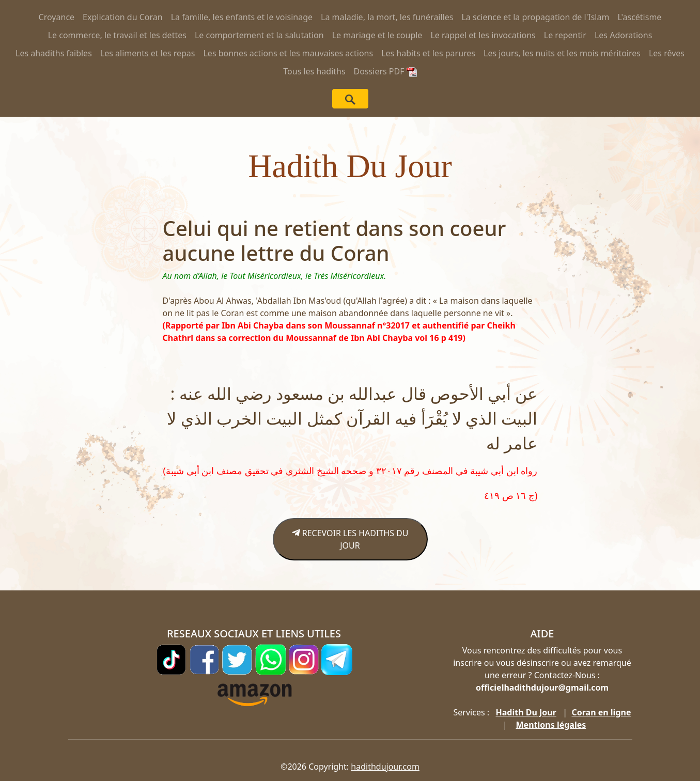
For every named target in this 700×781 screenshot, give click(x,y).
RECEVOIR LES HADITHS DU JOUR (350, 539)
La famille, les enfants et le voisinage (242, 17)
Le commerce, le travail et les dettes (117, 35)
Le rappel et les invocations (483, 35)
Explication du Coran (123, 17)
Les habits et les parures (428, 53)
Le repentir (565, 35)
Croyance (57, 17)
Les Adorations (623, 35)
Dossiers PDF (385, 71)
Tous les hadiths (314, 71)
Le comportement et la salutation (259, 35)
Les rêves (667, 53)
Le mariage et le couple (377, 35)
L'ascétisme (639, 17)
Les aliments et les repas (148, 53)
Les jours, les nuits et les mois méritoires (562, 53)
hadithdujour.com (385, 767)
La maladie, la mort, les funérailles (387, 17)
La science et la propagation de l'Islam (535, 17)
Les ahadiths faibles (54, 53)
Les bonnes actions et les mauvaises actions (288, 53)
